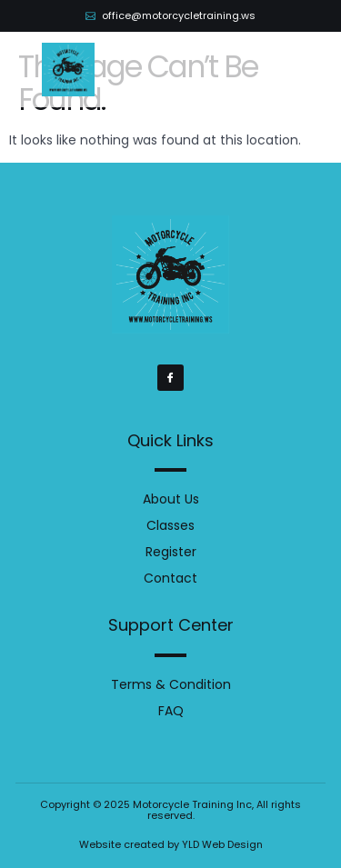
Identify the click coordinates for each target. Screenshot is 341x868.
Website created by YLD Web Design (171, 844)
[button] (289, 70)
